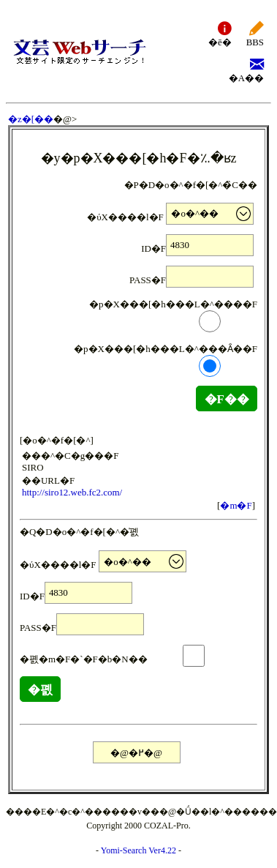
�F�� (227, 399)
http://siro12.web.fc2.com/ (72, 492)
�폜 (40, 690)
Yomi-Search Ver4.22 (138, 850)
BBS (255, 33)
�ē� (220, 33)
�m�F (236, 505)
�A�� (246, 69)
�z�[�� (31, 119)
